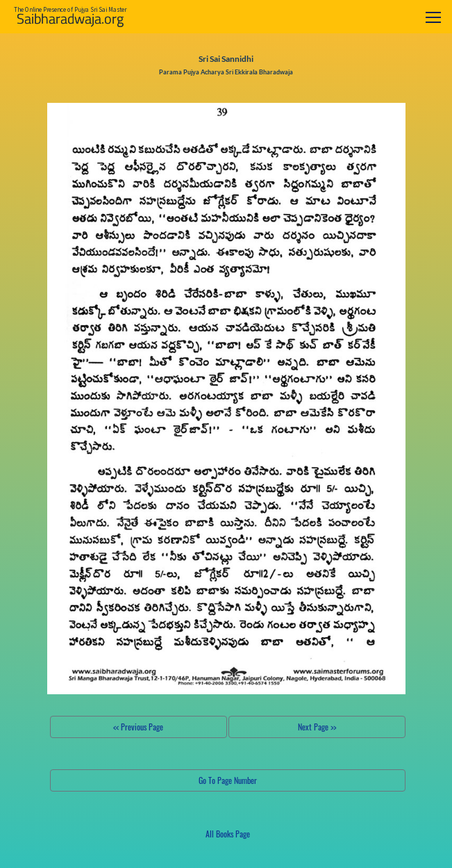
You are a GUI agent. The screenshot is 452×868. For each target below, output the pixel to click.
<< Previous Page (138, 727)
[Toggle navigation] (433, 17)
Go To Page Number (228, 780)
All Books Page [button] (228, 834)
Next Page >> (317, 727)
